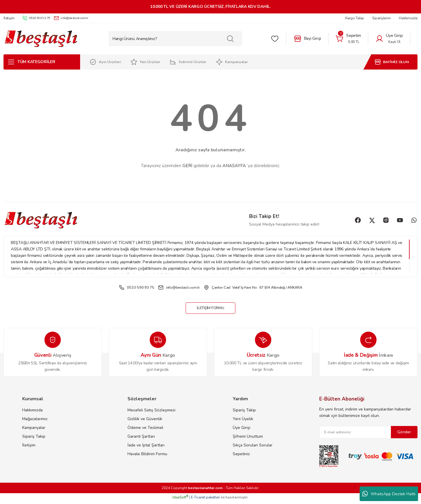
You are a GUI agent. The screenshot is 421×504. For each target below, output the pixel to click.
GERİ (187, 166)
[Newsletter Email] (368, 435)
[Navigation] (42, 62)
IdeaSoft (180, 500)
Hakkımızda (32, 413)
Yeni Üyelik (243, 421)
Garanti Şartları (141, 439)
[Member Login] (389, 39)
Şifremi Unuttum (248, 439)
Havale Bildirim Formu (147, 457)
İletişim (29, 448)
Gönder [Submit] (404, 435)
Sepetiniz (241, 457)
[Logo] (41, 39)
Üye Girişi (241, 430)
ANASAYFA (234, 166)
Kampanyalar (34, 430)
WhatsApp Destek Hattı (389, 494)
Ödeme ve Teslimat (145, 430)
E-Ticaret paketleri (205, 500)
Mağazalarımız (35, 421)
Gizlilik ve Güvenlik (145, 421)
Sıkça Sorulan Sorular (253, 448)
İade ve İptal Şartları (146, 448)
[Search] (175, 39)
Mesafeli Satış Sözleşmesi (151, 413)
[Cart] (348, 39)
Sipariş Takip (34, 439)
